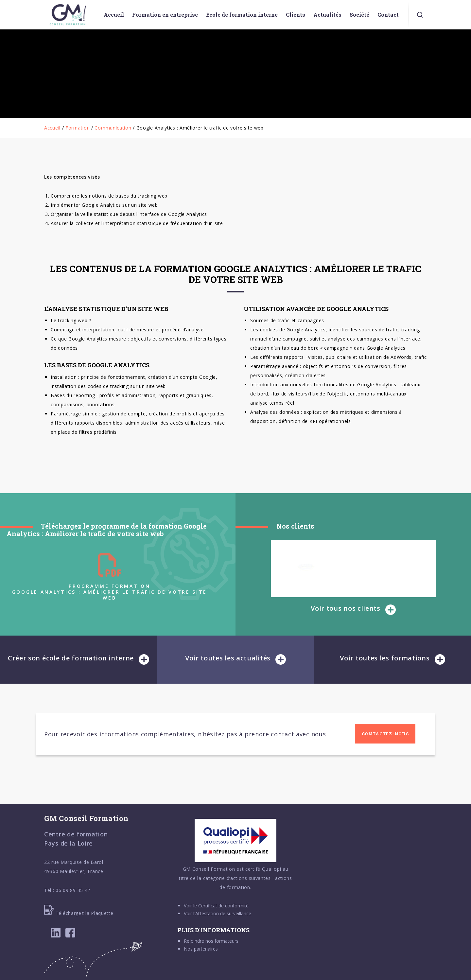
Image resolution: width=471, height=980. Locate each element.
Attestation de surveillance (223, 913)
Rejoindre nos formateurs (211, 941)
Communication (113, 128)
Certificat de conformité (223, 906)
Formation (78, 128)
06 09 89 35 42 (73, 890)
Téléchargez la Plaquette (79, 913)
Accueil (52, 128)
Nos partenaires (201, 949)
